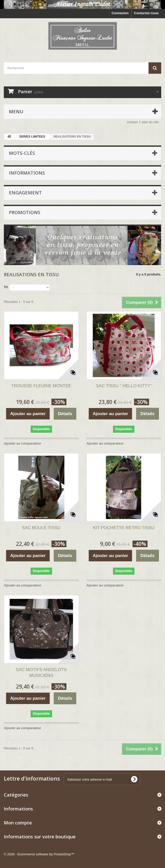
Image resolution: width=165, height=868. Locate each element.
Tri (6, 287)
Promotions (25, 212)
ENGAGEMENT (25, 193)
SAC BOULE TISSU (41, 528)
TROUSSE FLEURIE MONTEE (41, 386)
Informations (27, 173)
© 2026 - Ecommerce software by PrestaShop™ (39, 854)
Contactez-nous (146, 13)
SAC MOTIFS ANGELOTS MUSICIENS (41, 673)
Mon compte (18, 823)
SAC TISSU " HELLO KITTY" (124, 386)
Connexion (120, 13)
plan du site (150, 122)
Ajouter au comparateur (23, 443)
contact (132, 122)
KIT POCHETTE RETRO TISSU (124, 528)
